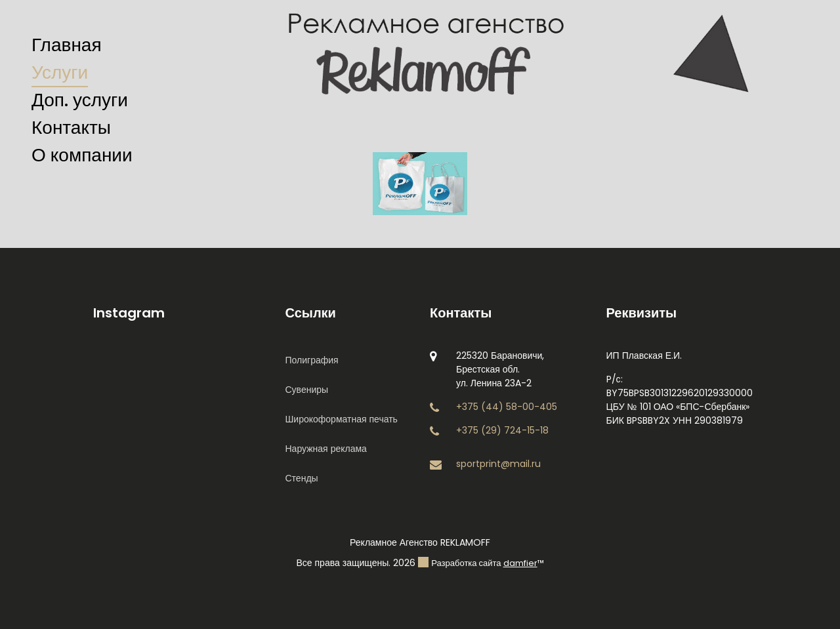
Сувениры (307, 390)
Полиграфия (312, 360)
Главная (67, 45)
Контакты (71, 128)
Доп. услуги (80, 100)
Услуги (60, 72)
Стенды (302, 478)
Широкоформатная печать (342, 419)
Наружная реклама (326, 449)
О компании (82, 155)
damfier (520, 563)
